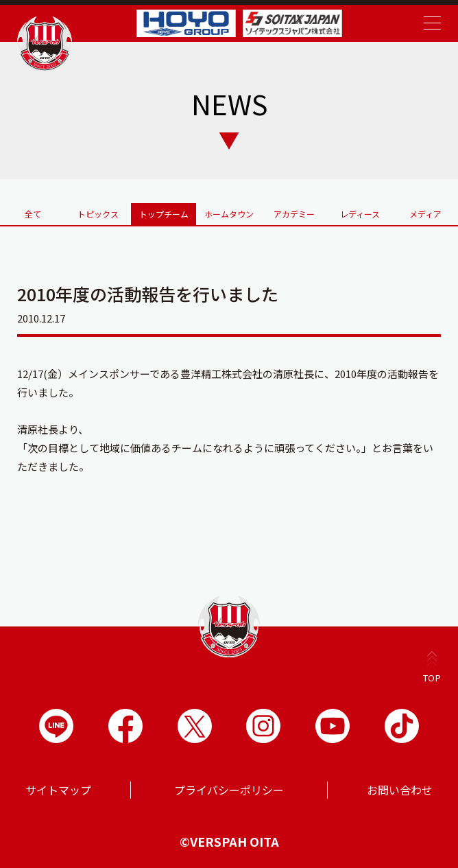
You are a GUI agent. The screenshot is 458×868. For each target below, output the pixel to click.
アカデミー (294, 214)
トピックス (98, 214)
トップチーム (164, 214)
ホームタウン (229, 214)
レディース (360, 214)
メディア (425, 214)
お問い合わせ (400, 790)
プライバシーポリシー (229, 790)
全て (33, 214)
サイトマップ (58, 790)
